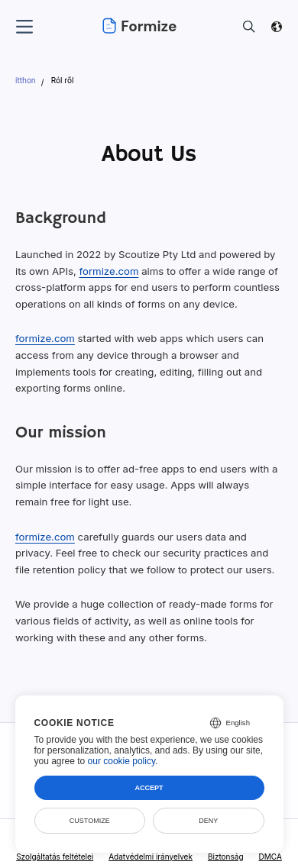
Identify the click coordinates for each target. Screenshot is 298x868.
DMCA (270, 857)
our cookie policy (122, 761)
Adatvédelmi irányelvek (151, 857)
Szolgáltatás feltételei (55, 857)
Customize (90, 821)
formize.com (109, 271)
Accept (149, 788)
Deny (208, 821)
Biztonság (226, 857)
